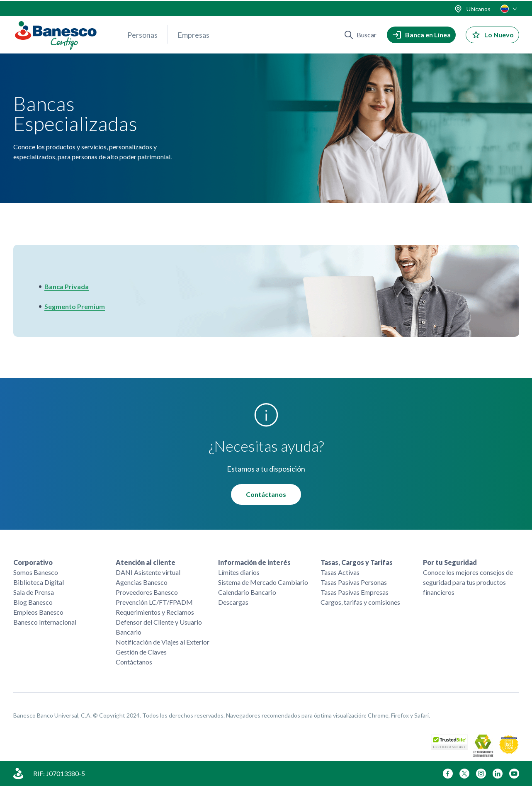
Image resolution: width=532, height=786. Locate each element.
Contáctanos (266, 494)
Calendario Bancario (247, 592)
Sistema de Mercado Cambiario (263, 582)
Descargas (233, 602)
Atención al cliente (146, 562)
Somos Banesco (36, 572)
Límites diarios (239, 572)
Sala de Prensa (34, 592)
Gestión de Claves (141, 652)
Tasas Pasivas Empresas (355, 592)
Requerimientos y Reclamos (155, 612)
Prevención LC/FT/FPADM (154, 602)
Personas (142, 34)
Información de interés (254, 562)
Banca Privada (67, 286)
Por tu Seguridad (450, 562)
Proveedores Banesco (147, 592)
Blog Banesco (33, 602)
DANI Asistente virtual (148, 572)
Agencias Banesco (142, 582)
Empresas (193, 34)
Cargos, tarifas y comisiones (360, 602)
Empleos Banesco (38, 612)
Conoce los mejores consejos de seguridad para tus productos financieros (468, 582)
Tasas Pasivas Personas (354, 582)
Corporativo (33, 562)
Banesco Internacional (45, 622)
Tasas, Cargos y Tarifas (357, 562)
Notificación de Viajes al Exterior (163, 642)
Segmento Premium (75, 306)
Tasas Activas (340, 572)
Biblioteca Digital (39, 582)
